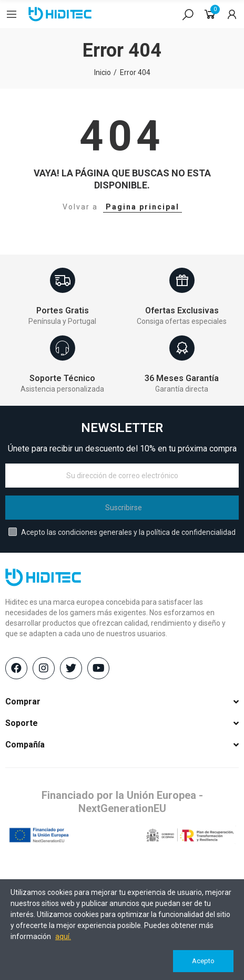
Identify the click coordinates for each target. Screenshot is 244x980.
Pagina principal (143, 207)
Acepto (203, 961)
